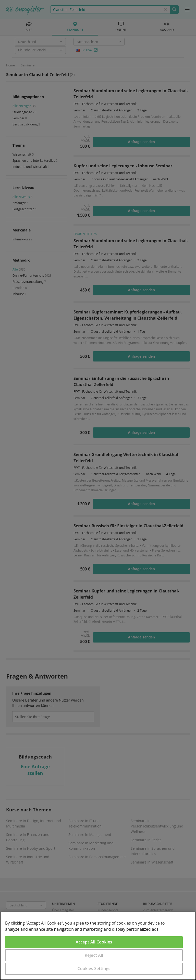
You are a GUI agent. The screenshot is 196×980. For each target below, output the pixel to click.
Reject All (94, 955)
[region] (98, 946)
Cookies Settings (94, 969)
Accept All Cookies (94, 942)
